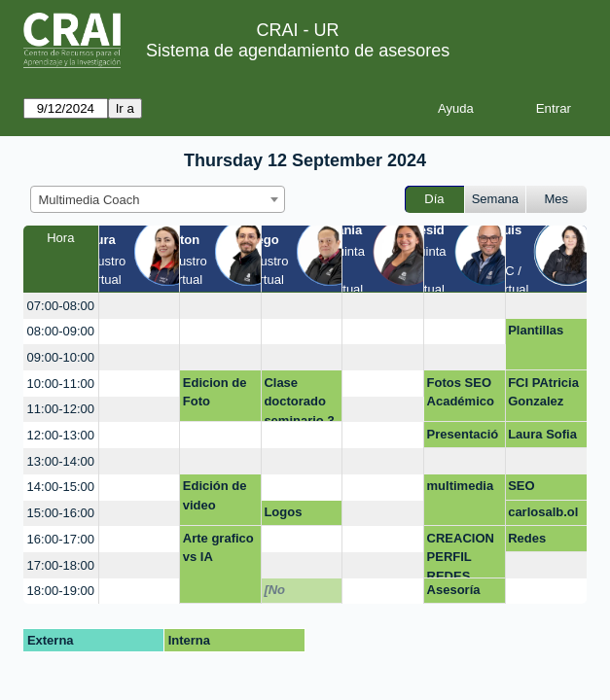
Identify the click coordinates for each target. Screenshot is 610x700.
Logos (283, 512)
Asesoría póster (454, 593)
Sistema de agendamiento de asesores (298, 51)
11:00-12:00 (61, 409)
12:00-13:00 (61, 435)
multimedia (461, 486)
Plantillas (536, 330)
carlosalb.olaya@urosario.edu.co (544, 515)
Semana (495, 199)
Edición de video (215, 495)
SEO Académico (541, 489)
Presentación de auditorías (463, 437)
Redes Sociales (534, 542)
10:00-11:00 (61, 384)
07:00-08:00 (61, 306)
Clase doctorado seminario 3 (299, 399)
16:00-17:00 (61, 539)
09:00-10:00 (61, 357)
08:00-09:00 (61, 331)
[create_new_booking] (140, 306)
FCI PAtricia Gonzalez (543, 392)
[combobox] (158, 199)
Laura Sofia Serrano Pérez (542, 437)
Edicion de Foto (215, 392)
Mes (557, 199)
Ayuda (456, 108)
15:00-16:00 (61, 513)
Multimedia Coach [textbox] (90, 200)
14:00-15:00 (61, 487)
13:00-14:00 (61, 461)
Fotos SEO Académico (461, 392)
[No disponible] (297, 593)
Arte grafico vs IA (218, 548)
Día (434, 199)
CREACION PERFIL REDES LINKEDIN (461, 555)
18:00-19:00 (61, 591)
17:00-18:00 (61, 565)
